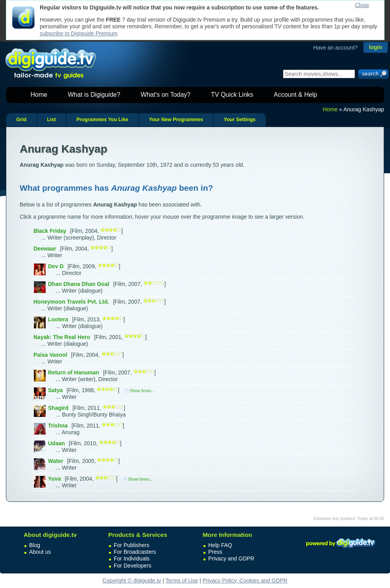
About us (40, 552)
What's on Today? (166, 95)
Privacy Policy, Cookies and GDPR (245, 581)
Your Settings (239, 120)
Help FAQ (220, 545)
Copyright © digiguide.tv (132, 581)
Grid (21, 120)
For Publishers (131, 545)
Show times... (139, 391)
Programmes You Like (102, 120)
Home (39, 95)
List (51, 120)
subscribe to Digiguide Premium (79, 33)
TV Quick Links (232, 95)
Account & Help (296, 95)
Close (362, 5)
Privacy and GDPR (231, 559)
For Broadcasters (135, 552)
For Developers (133, 566)
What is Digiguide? (94, 95)
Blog (35, 545)
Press (215, 552)
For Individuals (132, 559)
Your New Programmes (176, 120)
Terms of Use (182, 581)
